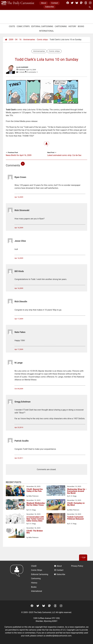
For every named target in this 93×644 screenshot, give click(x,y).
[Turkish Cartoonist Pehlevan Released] (56, 519)
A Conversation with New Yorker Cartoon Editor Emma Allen (35, 519)
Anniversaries (29, 40)
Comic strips (42, 40)
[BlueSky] (77, 3)
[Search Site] (90, 7)
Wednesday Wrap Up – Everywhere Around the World (77, 491)
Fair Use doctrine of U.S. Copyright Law (62, 630)
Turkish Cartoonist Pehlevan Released (75, 518)
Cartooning (61, 26)
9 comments (33, 72)
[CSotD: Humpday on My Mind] (56, 505)
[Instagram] (90, 3)
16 (20, 40)
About (44, 3)
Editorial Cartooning (42, 26)
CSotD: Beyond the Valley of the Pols (35, 490)
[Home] (6, 40)
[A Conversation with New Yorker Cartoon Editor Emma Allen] (15, 519)
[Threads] (86, 3)
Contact (55, 3)
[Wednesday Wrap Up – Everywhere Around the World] (56, 491)
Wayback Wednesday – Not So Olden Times (37, 504)
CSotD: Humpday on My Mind (76, 504)
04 (16, 40)
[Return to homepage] (17, 581)
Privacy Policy (77, 566)
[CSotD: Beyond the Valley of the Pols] (15, 491)
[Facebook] (68, 3)
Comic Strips (23, 26)
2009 (11, 40)
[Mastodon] (81, 3)
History (72, 26)
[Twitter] (72, 3)
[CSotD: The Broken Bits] (15, 533)
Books (81, 26)
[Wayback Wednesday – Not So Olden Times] (15, 505)
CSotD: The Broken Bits (35, 532)
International (47, 31)
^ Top (83, 558)
